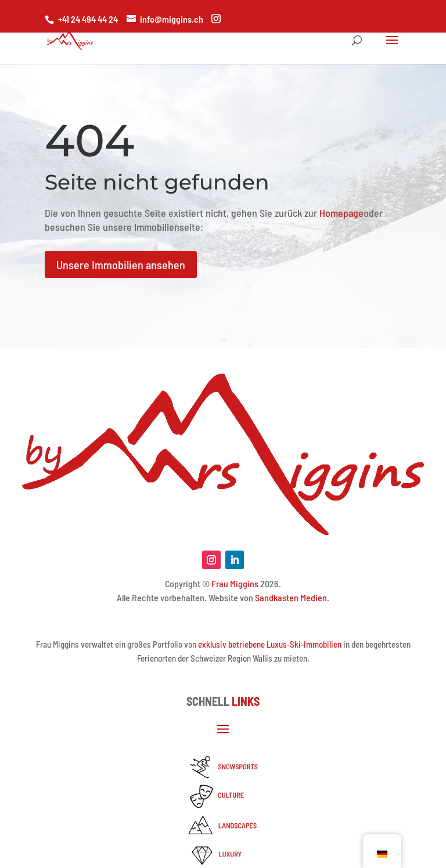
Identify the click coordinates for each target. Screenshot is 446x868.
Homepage (341, 213)
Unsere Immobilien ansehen (121, 265)
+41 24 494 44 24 (88, 19)
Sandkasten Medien (291, 597)
